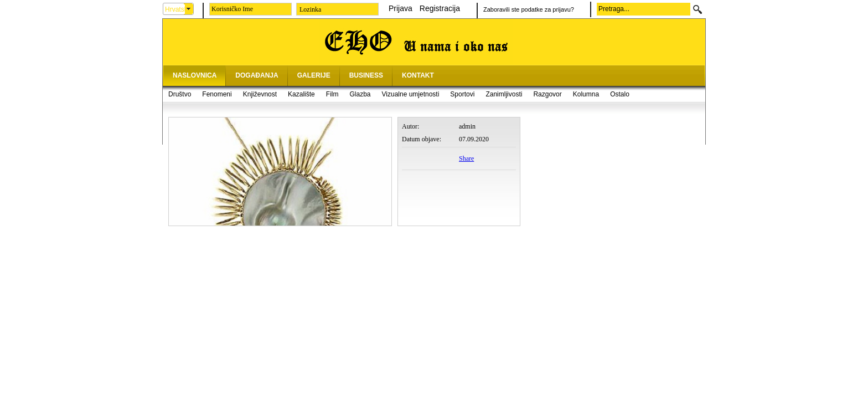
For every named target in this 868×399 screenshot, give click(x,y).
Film (332, 94)
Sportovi (462, 94)
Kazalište (301, 94)
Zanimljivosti (504, 94)
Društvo (180, 94)
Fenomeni (217, 94)
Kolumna (586, 94)
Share (466, 158)
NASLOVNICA (195, 75)
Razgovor (547, 94)
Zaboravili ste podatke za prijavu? (529, 9)
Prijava (401, 8)
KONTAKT (418, 75)
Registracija (440, 8)
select (189, 9)
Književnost (260, 94)
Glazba (360, 94)
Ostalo (620, 94)
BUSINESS (366, 75)
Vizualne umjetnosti (411, 94)
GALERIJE (314, 75)
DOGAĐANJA (257, 75)
